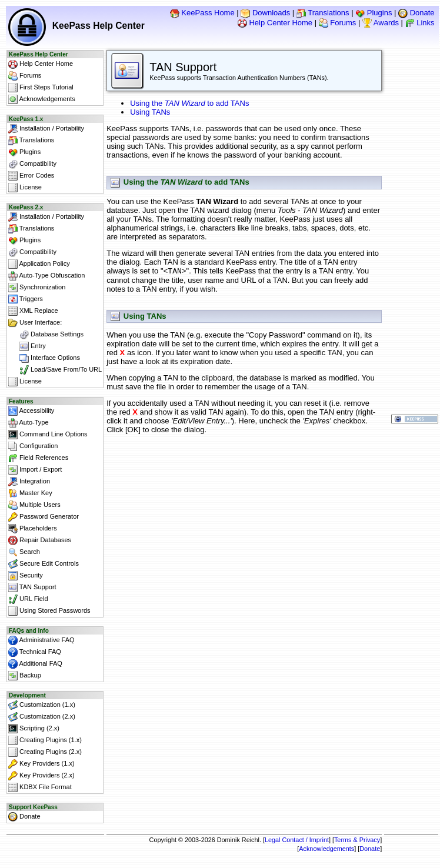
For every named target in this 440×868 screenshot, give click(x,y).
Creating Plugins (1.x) (45, 740)
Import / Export (35, 470)
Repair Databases (40, 540)
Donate (416, 13)
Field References (38, 458)
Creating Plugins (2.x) (45, 752)
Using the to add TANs (189, 103)
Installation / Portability (46, 129)
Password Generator (44, 517)
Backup (25, 676)
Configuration (33, 446)
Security (26, 576)
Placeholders (33, 529)
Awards (381, 23)
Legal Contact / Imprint (297, 840)
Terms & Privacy (357, 840)
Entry (27, 346)
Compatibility (32, 164)
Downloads (265, 13)
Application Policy (39, 264)
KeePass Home (202, 13)
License (25, 188)
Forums (338, 23)
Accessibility (31, 411)
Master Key (30, 493)
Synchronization (37, 288)
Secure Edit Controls (44, 564)
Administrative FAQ (41, 640)
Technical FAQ (35, 652)
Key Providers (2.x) (41, 776)
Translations (323, 13)
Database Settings (46, 335)
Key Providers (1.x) (41, 764)
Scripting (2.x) (34, 729)
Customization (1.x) (42, 705)
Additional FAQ (35, 664)
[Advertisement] (244, 469)
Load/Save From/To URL (55, 370)
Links (420, 23)
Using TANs (150, 112)
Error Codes (31, 176)
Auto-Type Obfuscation (46, 276)
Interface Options (44, 358)
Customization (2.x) (42, 717)
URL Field (28, 599)
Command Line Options (48, 435)
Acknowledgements (42, 99)
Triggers (26, 299)
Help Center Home (275, 23)
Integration (29, 482)
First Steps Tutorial (41, 88)
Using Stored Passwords (49, 611)
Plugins (374, 13)
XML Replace (33, 311)
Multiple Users (34, 505)
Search (24, 552)
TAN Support (32, 587)
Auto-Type (29, 423)
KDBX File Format (40, 787)
